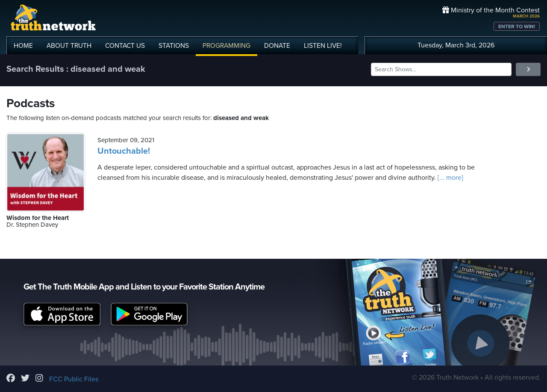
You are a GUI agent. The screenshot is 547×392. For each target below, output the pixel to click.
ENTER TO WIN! (517, 26)
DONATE (277, 46)
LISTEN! (323, 46)
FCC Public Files (74, 379)
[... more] (450, 178)
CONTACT (125, 46)
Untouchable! (124, 151)
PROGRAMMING (226, 46)
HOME (23, 46)
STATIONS (174, 46)
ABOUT (69, 46)
